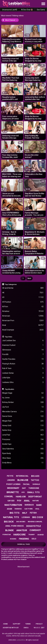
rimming (18, 509)
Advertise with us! (11, 628)
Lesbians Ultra (23, 382)
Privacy (39, 624)
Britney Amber (23, 402)
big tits (15, 513)
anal (27, 501)
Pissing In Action (23, 364)
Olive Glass (23, 458)
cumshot (35, 530)
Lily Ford (23, 407)
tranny (32, 535)
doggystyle (34, 526)
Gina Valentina (23, 449)
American (23, 316)
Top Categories (11, 284)
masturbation (13, 505)
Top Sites (9, 337)
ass (23, 492)
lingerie (11, 480)
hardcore (20, 535)
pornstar (7, 535)
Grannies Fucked (23, 345)
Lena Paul (23, 435)
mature (36, 501)
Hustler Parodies (23, 359)
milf (25, 513)
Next (29, 278)
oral (37, 509)
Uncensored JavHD (10, 10)
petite (10, 476)
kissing (13, 539)
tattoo (35, 480)
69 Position (23, 302)
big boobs (21, 522)
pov (19, 501)
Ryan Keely (23, 453)
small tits (33, 492)
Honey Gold (23, 426)
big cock (38, 517)
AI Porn (23, 307)
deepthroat (35, 497)
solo (34, 539)
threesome (34, 488)
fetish (33, 513)
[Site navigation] (43, 4)
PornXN (23, 354)
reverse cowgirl (35, 522)
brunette (13, 492)
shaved (41, 535)
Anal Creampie (23, 330)
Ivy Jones (23, 398)
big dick (9, 522)
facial (26, 484)
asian (9, 509)
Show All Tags (23, 544)
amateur (22, 530)
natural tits (11, 517)
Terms (28, 624)
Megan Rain (23, 421)
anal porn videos (15, 526)
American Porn (23, 321)
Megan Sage (23, 393)
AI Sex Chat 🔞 (27, 10)
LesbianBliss (21, 640)
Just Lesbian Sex (23, 341)
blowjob (23, 480)
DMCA (26, 628)
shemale (36, 484)
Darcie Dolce (23, 416)
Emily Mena (23, 463)
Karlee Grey (23, 430)
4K (23, 293)
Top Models (9, 389)
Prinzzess (23, 439)
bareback (29, 505)
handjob (21, 497)
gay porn (29, 509)
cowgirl (9, 497)
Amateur (23, 311)
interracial (22, 476)
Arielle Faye (23, 444)
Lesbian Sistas (23, 373)
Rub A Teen (23, 368)
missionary (13, 488)
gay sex (11, 501)
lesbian (26, 517)
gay (24, 488)
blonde (9, 530)
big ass (35, 476)
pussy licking (13, 484)
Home (5, 624)
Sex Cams (41, 10)
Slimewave (23, 350)
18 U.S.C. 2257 (39, 628)
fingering (24, 539)
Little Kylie (23, 378)
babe (39, 505)
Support (17, 624)
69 (23, 297)
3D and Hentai (23, 288)
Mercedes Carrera (23, 412)
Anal (23, 325)
